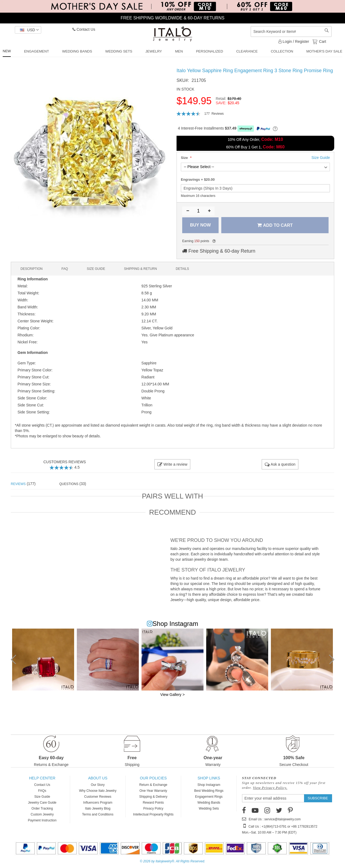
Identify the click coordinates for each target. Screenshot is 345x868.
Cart (322, 41)
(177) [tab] (23, 484)
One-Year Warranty (153, 791)
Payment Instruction (42, 820)
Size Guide (42, 797)
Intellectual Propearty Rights (153, 814)
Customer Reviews (98, 797)
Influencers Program (98, 803)
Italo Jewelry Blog (98, 808)
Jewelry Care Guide (42, 803)
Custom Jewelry (42, 814)
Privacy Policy (153, 808)
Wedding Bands (209, 803)
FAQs (42, 791)
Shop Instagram (209, 785)
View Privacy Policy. (270, 788)
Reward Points (153, 803)
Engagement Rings (209, 797)
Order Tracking (42, 808)
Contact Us (84, 29)
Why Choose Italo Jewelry (98, 791)
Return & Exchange (153, 785)
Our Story (98, 785)
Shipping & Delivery (153, 797)
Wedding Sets (209, 808)
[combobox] (291, 32)
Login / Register (294, 41)
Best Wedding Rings (209, 791)
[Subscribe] (318, 798)
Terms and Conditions (98, 814)
